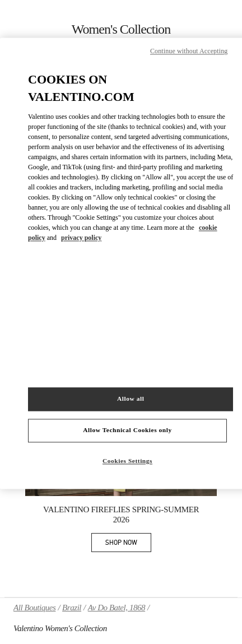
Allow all (131, 399)
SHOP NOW (128, 545)
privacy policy (81, 238)
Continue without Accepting (189, 52)
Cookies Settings (127, 461)
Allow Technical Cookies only (127, 430)
